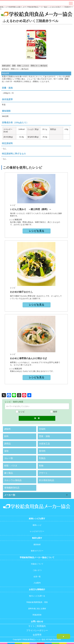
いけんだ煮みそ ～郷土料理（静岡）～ (31, 209)
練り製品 (9, 473)
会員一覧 (37, 577)
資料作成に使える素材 (37, 609)
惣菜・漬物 (44, 436)
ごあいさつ (37, 570)
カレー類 (9, 458)
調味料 (7, 429)
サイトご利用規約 (37, 626)
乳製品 (42, 458)
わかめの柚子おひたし (22, 292)
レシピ (20, 412)
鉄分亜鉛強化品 (47, 480)
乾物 (41, 466)
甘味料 (42, 429)
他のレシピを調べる (37, 596)
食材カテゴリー (37, 551)
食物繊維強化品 (12, 488)
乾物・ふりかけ (23, 66)
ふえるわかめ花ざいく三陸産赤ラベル (31, 21)
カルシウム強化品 (13, 480)
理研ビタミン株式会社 (39, 66)
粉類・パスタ (11, 466)
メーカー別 (10, 495)
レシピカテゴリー (37, 531)
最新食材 (37, 545)
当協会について (37, 564)
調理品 (7, 444)
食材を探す (6, 66)
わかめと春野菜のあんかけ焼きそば (28, 358)
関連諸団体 (37, 615)
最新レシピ (37, 525)
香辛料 (42, 451)
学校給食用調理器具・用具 (37, 602)
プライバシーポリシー (37, 630)
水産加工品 (44, 444)
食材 (54, 412)
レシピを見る (37, 231)
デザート (43, 473)
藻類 (14, 66)
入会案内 (37, 583)
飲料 (6, 436)
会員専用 (37, 635)
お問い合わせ (37, 621)
